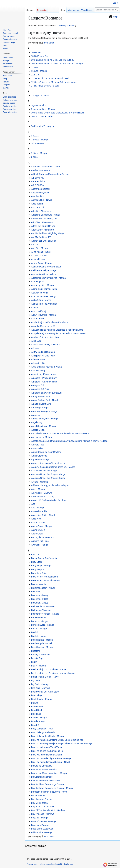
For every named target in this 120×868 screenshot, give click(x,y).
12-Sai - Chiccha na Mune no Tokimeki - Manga (54, 82)
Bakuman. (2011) (39, 599)
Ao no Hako (37, 448)
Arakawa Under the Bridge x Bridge (48, 478)
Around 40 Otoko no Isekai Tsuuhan (48, 500)
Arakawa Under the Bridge (44, 471)
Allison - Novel (38, 359)
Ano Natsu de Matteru (42, 437)
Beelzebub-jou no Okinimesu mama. (49, 669)
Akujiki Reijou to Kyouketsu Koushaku (49, 322)
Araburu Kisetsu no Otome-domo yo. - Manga (53, 467)
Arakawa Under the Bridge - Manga (48, 474)
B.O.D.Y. (35, 555)
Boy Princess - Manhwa (43, 814)
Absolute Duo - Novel (41, 200)
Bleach (34, 703)
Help (113, 17)
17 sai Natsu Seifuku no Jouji (45, 86)
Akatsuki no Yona (39, 293)
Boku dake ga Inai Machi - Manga (47, 736)
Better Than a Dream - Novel (45, 677)
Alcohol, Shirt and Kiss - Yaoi (45, 337)
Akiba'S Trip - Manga (41, 300)
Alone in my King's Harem (44, 374)
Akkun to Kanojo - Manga (43, 315)
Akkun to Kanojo (39, 311)
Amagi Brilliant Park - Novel (44, 400)
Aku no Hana (37, 319)
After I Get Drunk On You (43, 226)
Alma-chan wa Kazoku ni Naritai (47, 367)
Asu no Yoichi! (38, 522)
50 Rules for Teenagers (42, 126)
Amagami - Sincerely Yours (44, 382)
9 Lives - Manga (39, 153)
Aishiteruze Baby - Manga (44, 270)
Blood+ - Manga (39, 718)
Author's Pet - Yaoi (40, 541)
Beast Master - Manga (42, 647)
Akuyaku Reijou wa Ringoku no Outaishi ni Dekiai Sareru (59, 333)
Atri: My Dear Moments (42, 537)
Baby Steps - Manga (41, 566)
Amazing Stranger (40, 408)
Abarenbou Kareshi (40, 189)
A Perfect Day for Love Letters (46, 167)
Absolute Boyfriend (40, 193)
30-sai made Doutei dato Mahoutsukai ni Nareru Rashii (58, 113)
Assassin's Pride (39, 511)
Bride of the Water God (42, 829)
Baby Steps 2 (38, 569)
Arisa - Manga (38, 489)
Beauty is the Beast (41, 655)
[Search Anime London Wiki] (107, 10)
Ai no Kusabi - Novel (41, 252)
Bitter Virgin (37, 695)
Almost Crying (38, 370)
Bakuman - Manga (40, 595)
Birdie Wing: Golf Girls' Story (45, 692)
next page (49, 43)
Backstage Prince (40, 573)
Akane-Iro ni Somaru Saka (44, 289)
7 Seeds (35, 136)
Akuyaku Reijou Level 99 (43, 326)
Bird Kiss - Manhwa (41, 688)
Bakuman (36, 591)
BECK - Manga (38, 666)
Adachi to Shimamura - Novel (45, 215)
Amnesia (35, 415)
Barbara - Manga (39, 621)
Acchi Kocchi (37, 207)
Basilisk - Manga (39, 636)
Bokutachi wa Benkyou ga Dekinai (48, 784)
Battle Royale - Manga (42, 640)
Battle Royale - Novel (41, 643)
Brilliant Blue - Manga (41, 832)
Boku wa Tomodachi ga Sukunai (47, 755)
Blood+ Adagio (38, 721)
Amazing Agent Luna (41, 404)
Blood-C (35, 725)
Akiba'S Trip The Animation (44, 304)
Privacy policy (33, 864)
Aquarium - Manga (40, 459)
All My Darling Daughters (43, 352)
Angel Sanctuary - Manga (43, 426)
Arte (33, 504)
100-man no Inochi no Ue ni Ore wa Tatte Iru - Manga (57, 64)
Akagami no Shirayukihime (44, 274)
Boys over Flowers (40, 825)
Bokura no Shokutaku (42, 766)
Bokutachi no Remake (42, 777)
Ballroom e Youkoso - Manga (45, 614)
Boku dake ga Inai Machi (43, 732)
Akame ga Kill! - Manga (42, 285)
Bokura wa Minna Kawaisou (45, 769)
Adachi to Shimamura (42, 211)
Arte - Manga (37, 508)
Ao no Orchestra (39, 456)
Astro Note (36, 519)
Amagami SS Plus (40, 389)
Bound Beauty (38, 795)
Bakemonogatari (39, 584)
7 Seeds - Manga (39, 140)
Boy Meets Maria (39, 803)
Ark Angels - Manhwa (41, 493)
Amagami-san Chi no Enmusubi (46, 393)
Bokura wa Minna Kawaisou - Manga (49, 773)
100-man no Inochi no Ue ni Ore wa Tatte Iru (53, 60)
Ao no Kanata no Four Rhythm (46, 452)
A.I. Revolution (38, 181)
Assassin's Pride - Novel (43, 515)
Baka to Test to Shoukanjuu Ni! (46, 580)
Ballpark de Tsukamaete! (43, 606)
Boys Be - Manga (39, 818)
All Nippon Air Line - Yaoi (43, 356)
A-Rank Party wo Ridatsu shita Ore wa (50, 174)
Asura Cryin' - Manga (41, 526)
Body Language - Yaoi (42, 729)
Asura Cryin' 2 (38, 530)
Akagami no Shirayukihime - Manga (48, 278)
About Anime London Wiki (51, 864)
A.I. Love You (38, 178)
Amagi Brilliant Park (41, 397)
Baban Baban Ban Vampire (44, 558)
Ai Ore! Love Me (39, 256)
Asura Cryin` (37, 534)
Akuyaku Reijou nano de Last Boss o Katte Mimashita (57, 330)
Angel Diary (37, 422)
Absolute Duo (38, 196)
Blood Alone (37, 707)
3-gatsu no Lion (39, 105)
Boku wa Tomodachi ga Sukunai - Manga (51, 758)
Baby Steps (37, 562)
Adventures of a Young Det (44, 219)
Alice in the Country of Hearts (45, 345)
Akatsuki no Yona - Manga (44, 296)
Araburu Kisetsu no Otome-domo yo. (49, 463)
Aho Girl (35, 245)
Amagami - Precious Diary (44, 378)
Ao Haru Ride (38, 445)
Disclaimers (68, 864)
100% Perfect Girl (40, 56)
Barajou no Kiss (39, 618)
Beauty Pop (37, 658)
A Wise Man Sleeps (41, 170)
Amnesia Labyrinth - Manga (44, 419)
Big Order (36, 680)
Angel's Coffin (38, 430)
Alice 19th (36, 341)
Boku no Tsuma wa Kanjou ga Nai (47, 751)
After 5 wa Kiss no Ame (42, 222)
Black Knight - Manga (41, 699)
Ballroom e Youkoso (41, 610)
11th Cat (35, 75)
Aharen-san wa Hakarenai (44, 241)
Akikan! (35, 308)
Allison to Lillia (38, 363)
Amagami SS (37, 385)
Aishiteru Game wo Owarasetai (46, 267)
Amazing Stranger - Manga (44, 411)
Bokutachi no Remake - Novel (46, 781)
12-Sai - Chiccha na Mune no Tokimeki (50, 78)
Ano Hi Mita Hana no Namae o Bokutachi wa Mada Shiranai (60, 433)
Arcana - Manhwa (40, 482)
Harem (72, 26)
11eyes (35, 67)
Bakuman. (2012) (39, 603)
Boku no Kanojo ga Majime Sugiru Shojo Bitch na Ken (57, 740)
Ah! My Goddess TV (41, 237)
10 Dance (36, 52)
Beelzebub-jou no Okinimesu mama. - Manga (53, 673)
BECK (34, 662)
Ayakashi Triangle (40, 545)
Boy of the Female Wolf (42, 807)
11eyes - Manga (39, 71)
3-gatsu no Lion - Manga (43, 109)
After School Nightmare (42, 230)
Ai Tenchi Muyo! (39, 259)
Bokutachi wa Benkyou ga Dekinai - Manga (52, 788)
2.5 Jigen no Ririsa (40, 96)
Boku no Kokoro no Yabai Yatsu (46, 747)
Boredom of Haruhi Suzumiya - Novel (49, 792)
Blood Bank (37, 710)
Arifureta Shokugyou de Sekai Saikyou (50, 485)
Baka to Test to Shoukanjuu (44, 577)
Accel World (37, 204)
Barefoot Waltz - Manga (43, 625)
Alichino (35, 348)
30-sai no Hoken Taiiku (42, 116)
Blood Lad (36, 714)
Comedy (62, 26)
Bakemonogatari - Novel (43, 588)
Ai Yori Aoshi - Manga (41, 263)
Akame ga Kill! (38, 281)
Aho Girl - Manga (39, 248)
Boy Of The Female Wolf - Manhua (48, 810)
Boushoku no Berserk (42, 799)
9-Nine (34, 157)
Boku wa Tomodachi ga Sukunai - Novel (50, 762)
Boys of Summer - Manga (44, 821)
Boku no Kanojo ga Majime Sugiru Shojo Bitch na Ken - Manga (62, 743)
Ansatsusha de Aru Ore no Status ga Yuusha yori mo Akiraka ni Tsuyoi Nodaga (69, 441)
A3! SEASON (38, 185)
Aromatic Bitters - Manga (43, 497)
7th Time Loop (38, 143)
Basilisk (35, 632)
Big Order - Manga (40, 684)
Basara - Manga (39, 629)
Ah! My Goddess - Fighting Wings (47, 233)
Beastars (35, 651)
